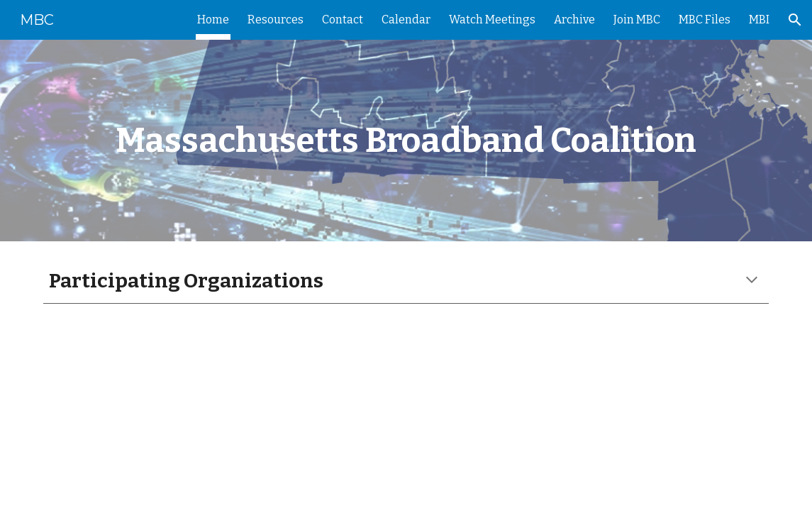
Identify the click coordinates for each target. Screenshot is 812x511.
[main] (406, 141)
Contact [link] (343, 20)
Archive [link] (574, 20)
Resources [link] (276, 20)
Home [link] (213, 20)
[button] (795, 20)
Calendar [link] (406, 20)
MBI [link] (759, 20)
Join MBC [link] (637, 20)
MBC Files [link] (705, 20)
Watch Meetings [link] (492, 20)
